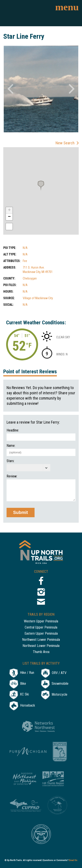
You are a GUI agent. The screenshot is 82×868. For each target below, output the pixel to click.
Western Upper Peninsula (41, 621)
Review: (12, 476)
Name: (11, 446)
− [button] (9, 217)
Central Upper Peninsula (41, 628)
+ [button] (9, 210)
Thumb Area (41, 652)
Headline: (13, 430)
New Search (65, 143)
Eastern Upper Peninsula (41, 634)
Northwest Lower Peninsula (41, 640)
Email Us (73, 860)
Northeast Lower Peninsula (41, 646)
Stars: (10, 461)
